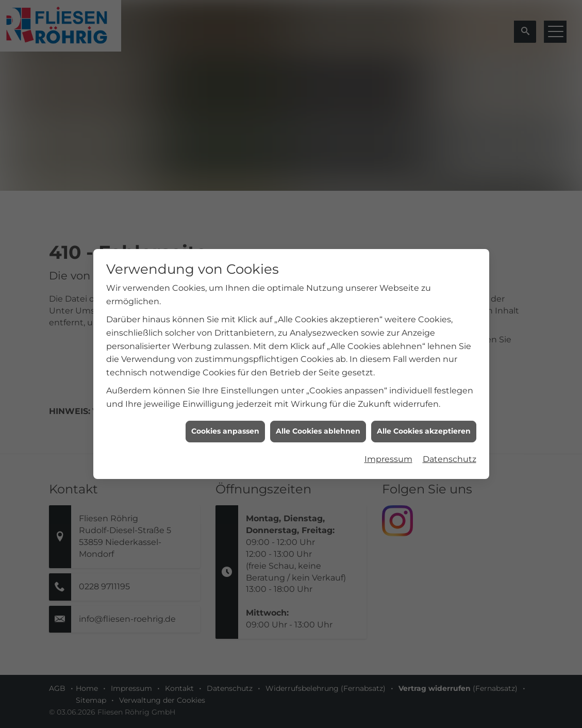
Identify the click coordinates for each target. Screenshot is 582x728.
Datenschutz (450, 456)
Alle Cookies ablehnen (318, 428)
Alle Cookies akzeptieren (424, 428)
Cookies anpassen (225, 428)
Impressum (388, 456)
